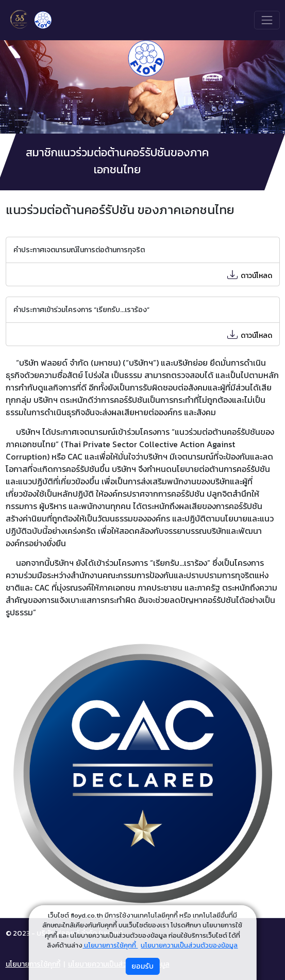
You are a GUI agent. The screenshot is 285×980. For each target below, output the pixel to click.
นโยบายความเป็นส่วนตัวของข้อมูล (189, 945)
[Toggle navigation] (267, 20)
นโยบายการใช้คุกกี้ (110, 945)
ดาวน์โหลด (247, 276)
